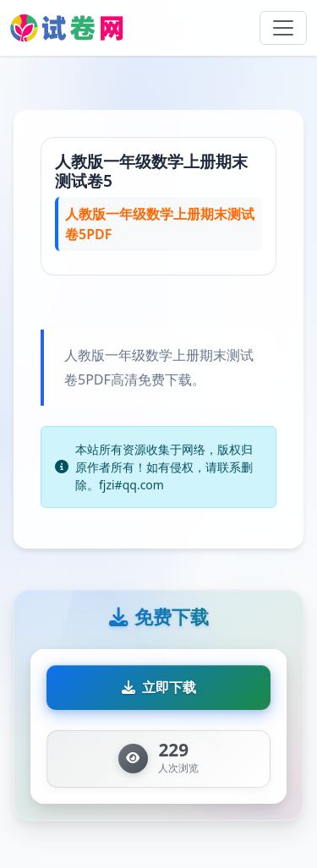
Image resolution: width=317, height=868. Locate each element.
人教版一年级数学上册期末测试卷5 (151, 171)
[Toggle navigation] (283, 28)
